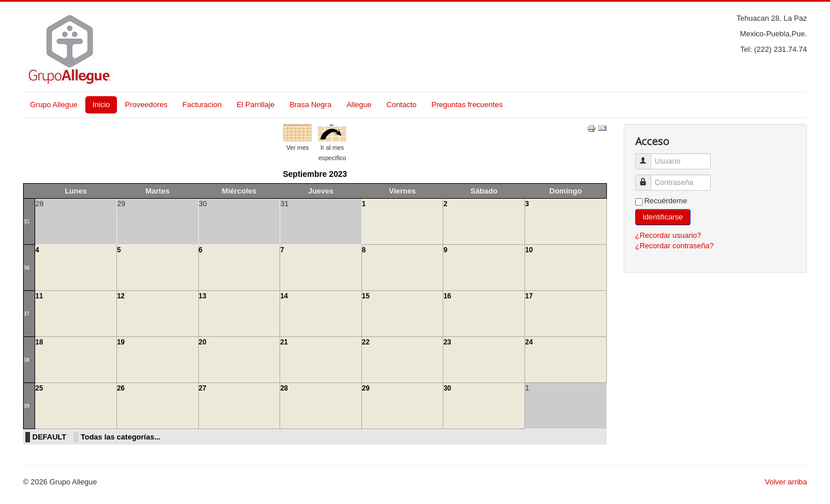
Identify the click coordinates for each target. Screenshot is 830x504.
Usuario (648, 156)
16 (447, 296)
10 (529, 250)
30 (447, 388)
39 (27, 406)
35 (27, 221)
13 (203, 296)
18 (39, 342)
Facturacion (202, 105)
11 (39, 296)
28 (284, 388)
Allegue (359, 105)
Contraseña (648, 178)
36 (27, 268)
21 (284, 342)
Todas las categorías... (120, 437)
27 (203, 388)
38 (27, 360)
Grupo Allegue (54, 105)
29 (366, 388)
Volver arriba (786, 482)
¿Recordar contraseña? (675, 246)
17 (529, 296)
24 (529, 342)
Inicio (101, 105)
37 (27, 314)
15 (366, 296)
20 (203, 342)
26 (121, 388)
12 (121, 296)
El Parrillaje (255, 105)
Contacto (402, 105)
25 (39, 388)
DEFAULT (49, 437)
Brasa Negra (310, 105)
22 (366, 342)
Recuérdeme (666, 201)
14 (284, 296)
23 (447, 342)
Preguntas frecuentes (467, 105)
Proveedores (146, 105)
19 (121, 342)
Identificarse (663, 217)
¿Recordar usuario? (668, 235)
